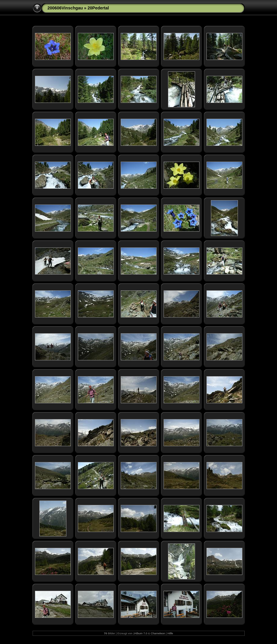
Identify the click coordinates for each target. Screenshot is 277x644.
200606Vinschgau (65, 8)
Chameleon (158, 633)
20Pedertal (98, 8)
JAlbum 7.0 (140, 633)
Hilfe (170, 633)
